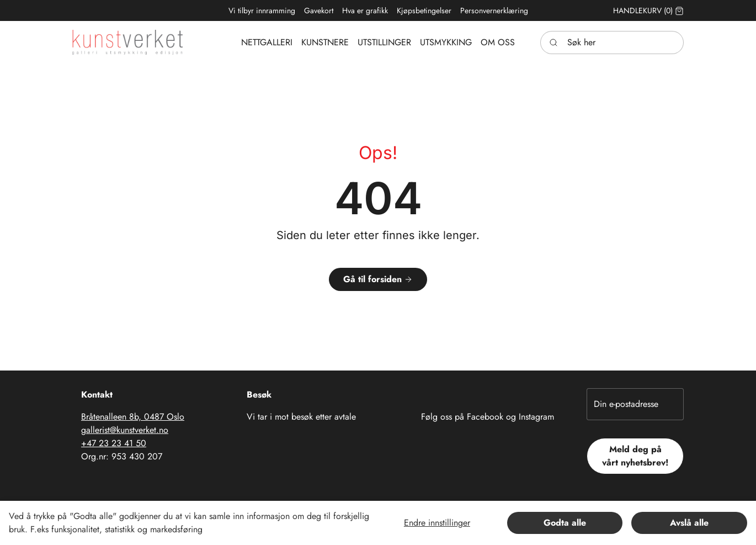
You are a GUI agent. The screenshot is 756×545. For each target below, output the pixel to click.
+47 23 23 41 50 (114, 443)
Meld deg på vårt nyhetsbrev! (635, 456)
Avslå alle (689, 523)
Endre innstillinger (437, 523)
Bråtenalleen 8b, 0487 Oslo (133, 417)
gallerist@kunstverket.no (125, 430)
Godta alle (565, 523)
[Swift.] (127, 42)
